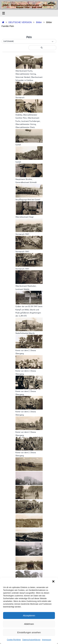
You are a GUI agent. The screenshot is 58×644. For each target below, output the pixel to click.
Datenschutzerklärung (31, 640)
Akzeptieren (29, 615)
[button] (53, 581)
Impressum (46, 640)
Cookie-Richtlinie (14, 640)
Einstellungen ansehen (29, 632)
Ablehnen (29, 624)
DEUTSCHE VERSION (20, 22)
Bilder (39, 22)
